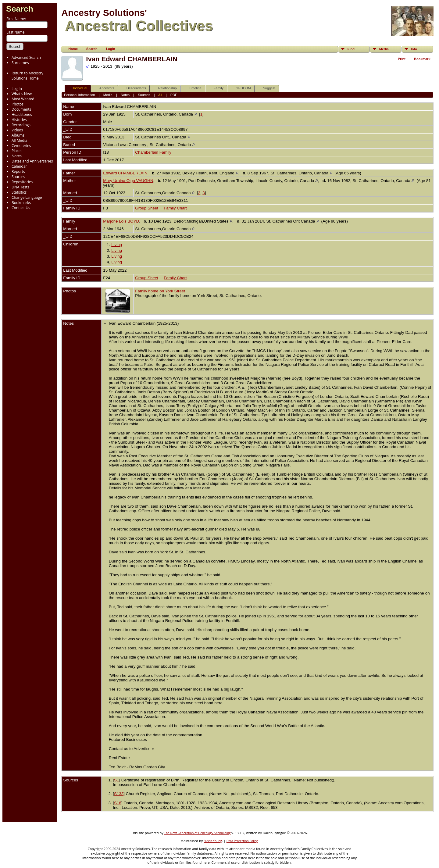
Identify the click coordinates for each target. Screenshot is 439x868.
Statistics (19, 192)
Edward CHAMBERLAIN (125, 173)
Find (351, 49)
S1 (116, 780)
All (160, 95)
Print (402, 59)
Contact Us (21, 208)
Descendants (134, 88)
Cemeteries (21, 146)
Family (216, 88)
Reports (18, 171)
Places (17, 151)
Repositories (22, 182)
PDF (174, 95)
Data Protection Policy (242, 841)
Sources (18, 177)
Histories (19, 120)
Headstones (22, 114)
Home (73, 49)
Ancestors (104, 88)
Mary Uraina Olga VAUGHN (128, 181)
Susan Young (213, 841)
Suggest (266, 88)
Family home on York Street (160, 291)
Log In (17, 89)
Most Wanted (23, 99)
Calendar (19, 166)
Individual (77, 88)
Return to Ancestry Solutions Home (27, 76)
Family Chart (175, 208)
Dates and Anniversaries (32, 161)
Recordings (21, 125)
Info (414, 49)
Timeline (193, 88)
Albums (18, 135)
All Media (19, 140)
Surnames (20, 63)
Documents (21, 109)
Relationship (165, 88)
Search (20, 9)
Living (117, 245)
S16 (118, 803)
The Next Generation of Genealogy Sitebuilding (198, 833)
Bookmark (422, 59)
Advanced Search (26, 57)
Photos (18, 104)
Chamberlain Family (153, 152)
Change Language (27, 197)
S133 (119, 794)
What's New (22, 94)
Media (384, 49)
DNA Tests (20, 187)
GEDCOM (241, 88)
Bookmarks (21, 203)
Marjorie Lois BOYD (121, 221)
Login (111, 49)
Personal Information (80, 95)
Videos (17, 130)
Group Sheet (147, 208)
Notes (17, 156)
